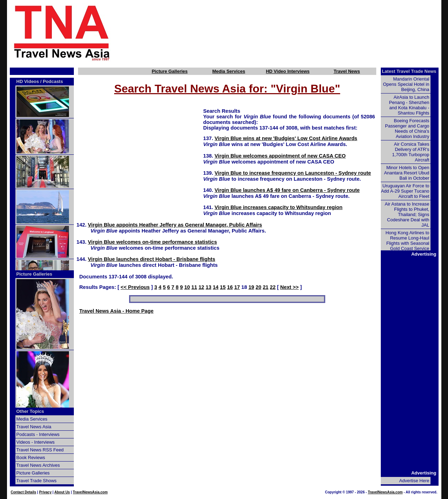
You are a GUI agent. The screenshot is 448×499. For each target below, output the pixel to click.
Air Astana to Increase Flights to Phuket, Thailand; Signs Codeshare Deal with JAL (407, 214)
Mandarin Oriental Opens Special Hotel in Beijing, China (406, 84)
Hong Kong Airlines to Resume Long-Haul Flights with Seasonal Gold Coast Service (407, 241)
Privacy (45, 492)
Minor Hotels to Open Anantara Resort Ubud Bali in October (407, 173)
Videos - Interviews (36, 442)
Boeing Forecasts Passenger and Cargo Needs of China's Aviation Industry (407, 129)
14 (216, 287)
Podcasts (53, 81)
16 (230, 287)
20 (258, 287)
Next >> (289, 287)
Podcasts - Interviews (38, 434)
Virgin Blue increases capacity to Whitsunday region (278, 207)
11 (194, 287)
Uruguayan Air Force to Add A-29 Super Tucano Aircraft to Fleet (405, 191)
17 (237, 287)
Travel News (347, 71)
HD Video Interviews (288, 71)
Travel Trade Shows (37, 481)
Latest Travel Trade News (409, 71)
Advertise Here (414, 481)
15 (223, 287)
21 (266, 287)
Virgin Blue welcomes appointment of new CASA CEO (280, 156)
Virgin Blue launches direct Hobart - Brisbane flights (152, 259)
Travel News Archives (38, 465)
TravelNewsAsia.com (90, 492)
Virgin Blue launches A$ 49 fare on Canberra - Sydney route (287, 190)
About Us (62, 492)
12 (201, 287)
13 (209, 287)
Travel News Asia (34, 427)
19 (251, 287)
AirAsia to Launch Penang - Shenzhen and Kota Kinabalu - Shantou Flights (409, 105)
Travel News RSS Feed (40, 450)
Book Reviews (31, 458)
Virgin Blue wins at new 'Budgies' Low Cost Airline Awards (286, 138)
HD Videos (28, 81)
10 (187, 287)
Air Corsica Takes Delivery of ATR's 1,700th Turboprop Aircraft (411, 152)
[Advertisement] (288, 33)
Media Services (229, 71)
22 (273, 287)
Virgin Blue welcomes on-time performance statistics (152, 242)
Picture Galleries (170, 71)
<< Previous (135, 287)
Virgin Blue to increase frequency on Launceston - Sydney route (293, 173)
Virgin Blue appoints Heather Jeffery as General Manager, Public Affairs (175, 225)
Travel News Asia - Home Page (117, 311)
